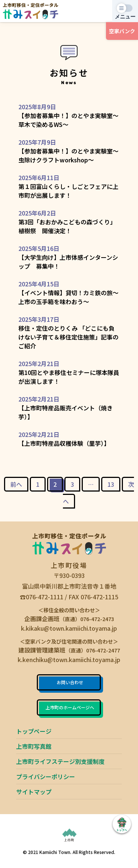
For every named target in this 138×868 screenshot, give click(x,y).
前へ (16, 484)
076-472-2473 (97, 619)
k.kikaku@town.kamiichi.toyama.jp (69, 628)
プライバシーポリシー (46, 776)
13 (111, 484)
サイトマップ (34, 792)
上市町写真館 (34, 746)
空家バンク (122, 31)
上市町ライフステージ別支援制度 (60, 761)
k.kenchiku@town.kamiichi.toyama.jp (69, 659)
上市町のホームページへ (70, 707)
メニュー (125, 17)
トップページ (34, 731)
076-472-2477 (103, 650)
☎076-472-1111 (42, 597)
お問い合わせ (70, 682)
